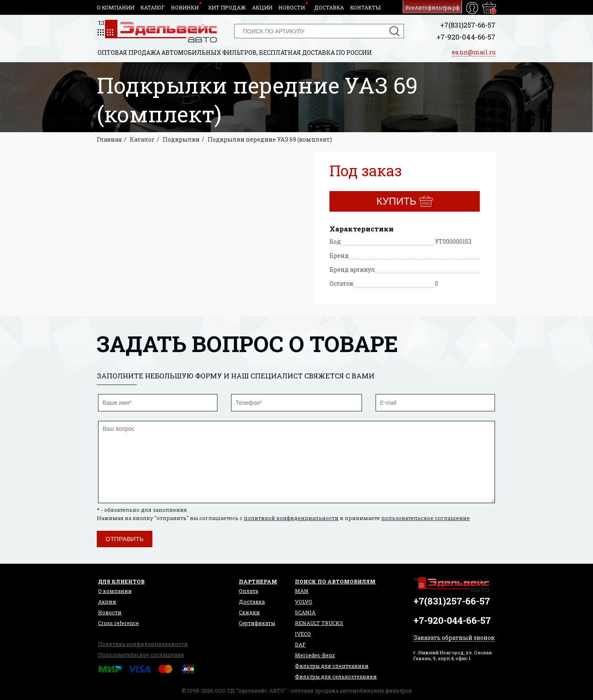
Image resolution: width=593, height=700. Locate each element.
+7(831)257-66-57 (468, 25)
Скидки (249, 612)
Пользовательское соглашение (141, 655)
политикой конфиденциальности (291, 518)
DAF (300, 644)
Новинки (185, 7)
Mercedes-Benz (315, 655)
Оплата (249, 591)
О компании (116, 7)
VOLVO (304, 602)
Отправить (125, 539)
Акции (262, 7)
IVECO (303, 634)
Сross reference (118, 623)
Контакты (365, 7)
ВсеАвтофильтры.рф (432, 7)
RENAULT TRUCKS (319, 623)
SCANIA (305, 612)
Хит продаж (227, 7)
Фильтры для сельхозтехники (336, 677)
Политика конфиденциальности (143, 644)
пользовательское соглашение (426, 518)
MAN (302, 591)
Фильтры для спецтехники (332, 666)
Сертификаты (257, 623)
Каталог (153, 7)
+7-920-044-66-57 (466, 37)
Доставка (329, 7)
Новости (292, 7)
